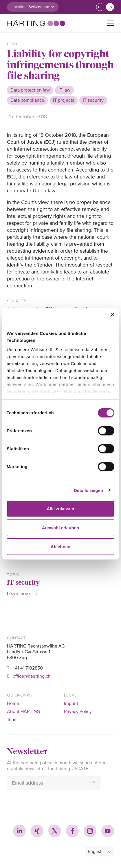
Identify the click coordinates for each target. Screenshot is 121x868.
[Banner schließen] (112, 315)
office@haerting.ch (32, 676)
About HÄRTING (23, 712)
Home (13, 703)
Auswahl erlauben (60, 528)
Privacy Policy (78, 712)
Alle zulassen (60, 509)
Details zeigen (88, 490)
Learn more (18, 594)
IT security (23, 582)
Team (12, 720)
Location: (20, 7)
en (110, 7)
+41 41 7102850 (28, 668)
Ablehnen (60, 547)
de (100, 7)
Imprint (71, 703)
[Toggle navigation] (111, 23)
